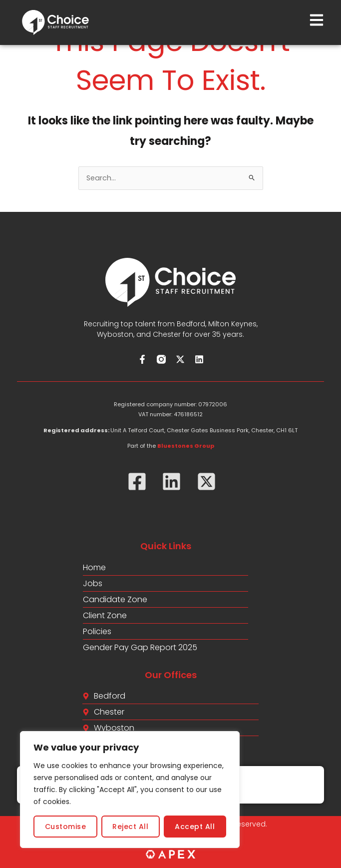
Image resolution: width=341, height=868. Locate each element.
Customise (66, 827)
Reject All (130, 827)
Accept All (195, 827)
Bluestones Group (186, 446)
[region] (130, 790)
